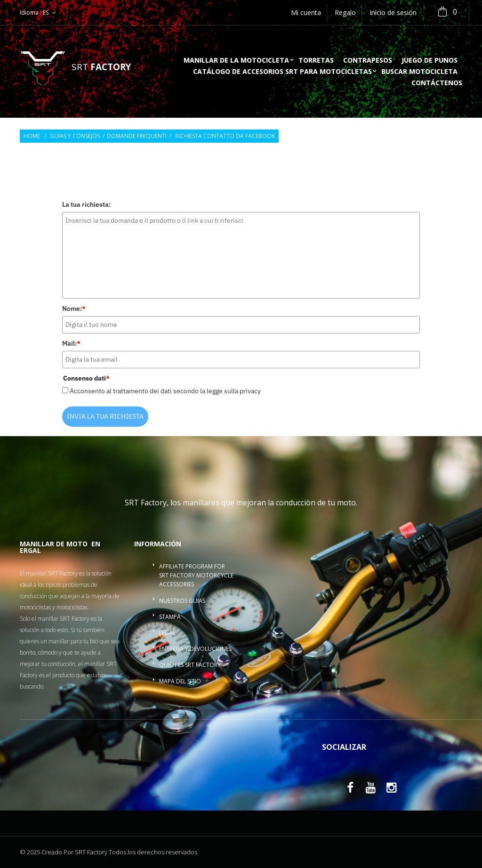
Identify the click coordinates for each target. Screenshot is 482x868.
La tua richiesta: (86, 204)
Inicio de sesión (393, 12)
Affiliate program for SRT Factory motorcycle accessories (196, 575)
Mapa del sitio (180, 681)
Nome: (74, 308)
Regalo (345, 12)
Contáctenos (437, 83)
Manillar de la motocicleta (236, 61)
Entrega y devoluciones (195, 649)
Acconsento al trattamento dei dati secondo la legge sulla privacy (165, 391)
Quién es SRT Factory (190, 665)
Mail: (71, 343)
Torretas (316, 61)
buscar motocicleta (419, 72)
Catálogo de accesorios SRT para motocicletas (282, 72)
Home (32, 136)
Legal (167, 633)
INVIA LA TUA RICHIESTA (105, 416)
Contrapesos (368, 61)
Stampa (170, 617)
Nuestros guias (182, 601)
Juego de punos (430, 61)
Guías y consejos (75, 136)
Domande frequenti (137, 136)
